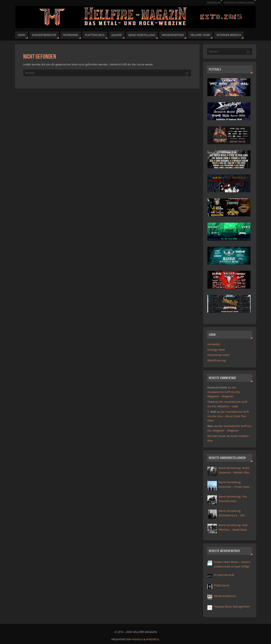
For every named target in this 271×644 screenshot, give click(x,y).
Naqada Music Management (232, 606)
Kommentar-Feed (218, 355)
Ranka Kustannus (225, 596)
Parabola (137, 639)
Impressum (214, 3)
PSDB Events (222, 585)
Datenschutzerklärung (239, 3)
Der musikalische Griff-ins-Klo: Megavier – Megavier (224, 392)
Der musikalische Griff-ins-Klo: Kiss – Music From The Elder (228, 416)
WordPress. (153, 639)
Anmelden (214, 344)
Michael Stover (217, 436)
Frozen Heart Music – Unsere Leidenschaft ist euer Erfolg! (232, 564)
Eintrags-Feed (216, 350)
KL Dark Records (224, 575)
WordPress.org (217, 360)
